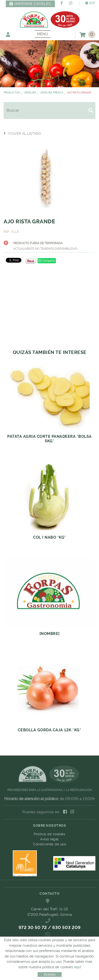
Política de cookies (50, 834)
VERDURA (30, 93)
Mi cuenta (8, 34)
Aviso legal (49, 839)
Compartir (47, 261)
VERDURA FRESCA (52, 93)
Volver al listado (22, 133)
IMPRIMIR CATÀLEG (30, 4)
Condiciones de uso (49, 844)
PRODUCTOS (12, 93)
